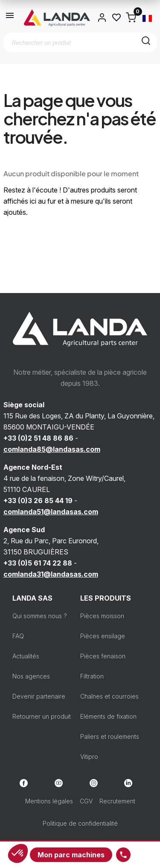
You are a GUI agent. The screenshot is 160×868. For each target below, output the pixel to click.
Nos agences (31, 676)
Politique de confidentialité (80, 823)
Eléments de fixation (108, 716)
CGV (86, 801)
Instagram (94, 783)
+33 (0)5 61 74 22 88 (38, 563)
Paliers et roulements (110, 736)
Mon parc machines (71, 855)
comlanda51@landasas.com (51, 512)
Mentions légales (49, 801)
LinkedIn (128, 783)
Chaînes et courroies (109, 696)
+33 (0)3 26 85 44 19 (38, 501)
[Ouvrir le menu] (10, 18)
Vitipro (89, 757)
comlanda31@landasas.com (51, 574)
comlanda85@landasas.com (52, 449)
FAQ (18, 636)
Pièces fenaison (103, 656)
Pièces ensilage (103, 636)
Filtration (92, 676)
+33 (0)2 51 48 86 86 (38, 438)
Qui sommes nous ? (40, 616)
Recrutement (117, 801)
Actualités (26, 656)
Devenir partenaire (39, 696)
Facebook (24, 783)
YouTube (59, 783)
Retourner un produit (42, 716)
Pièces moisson (102, 616)
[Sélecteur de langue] (147, 18)
